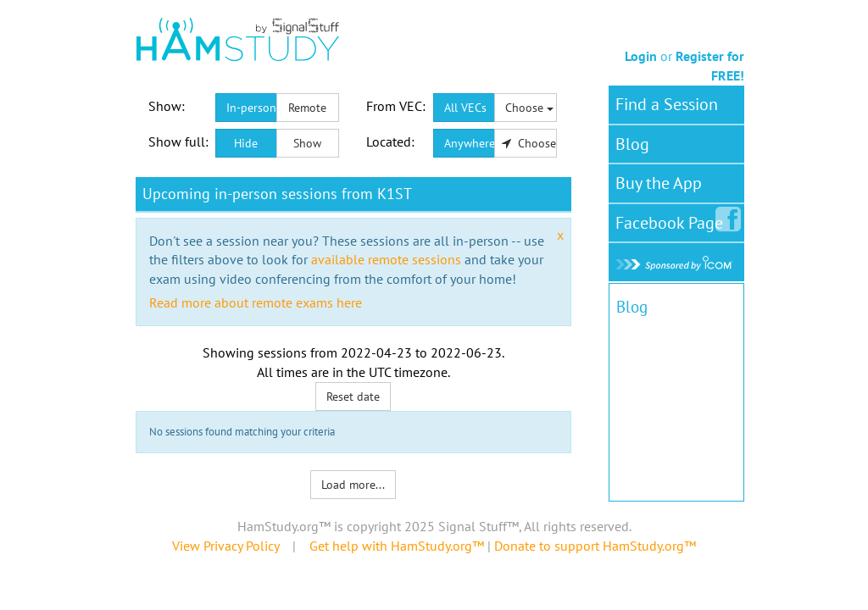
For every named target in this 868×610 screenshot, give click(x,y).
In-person (251, 108)
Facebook (673, 219)
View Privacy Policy (225, 546)
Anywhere (470, 143)
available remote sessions (386, 259)
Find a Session (667, 104)
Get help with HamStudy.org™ (397, 546)
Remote (307, 108)
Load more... (353, 485)
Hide (246, 143)
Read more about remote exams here (256, 302)
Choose (529, 108)
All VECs (465, 108)
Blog (632, 144)
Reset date (353, 396)
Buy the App (659, 183)
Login (641, 56)
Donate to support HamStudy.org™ (595, 546)
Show (307, 143)
